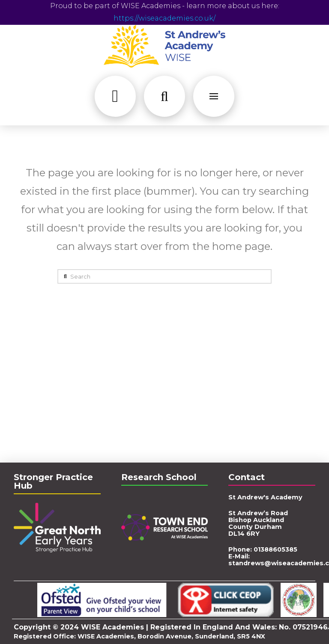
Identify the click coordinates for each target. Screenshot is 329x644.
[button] (115, 96)
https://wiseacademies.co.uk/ (164, 18)
